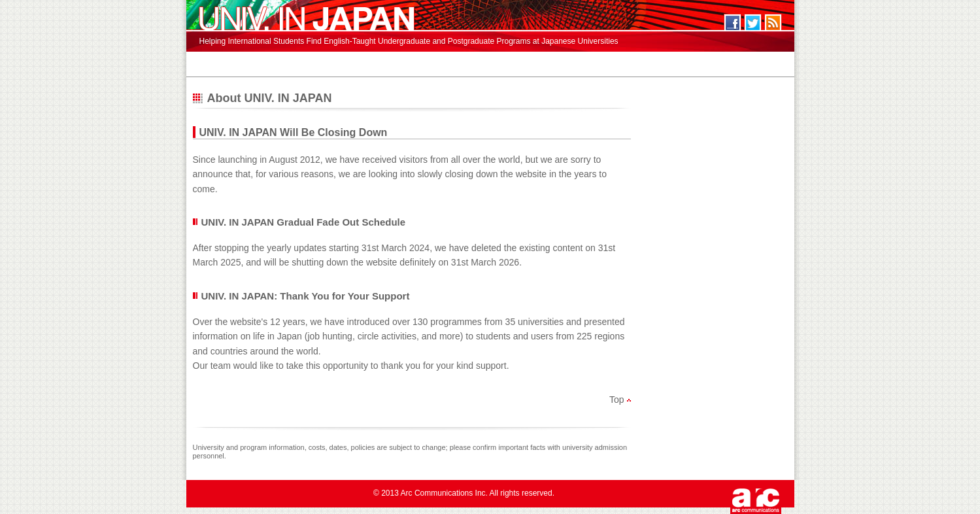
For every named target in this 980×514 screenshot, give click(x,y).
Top (617, 400)
